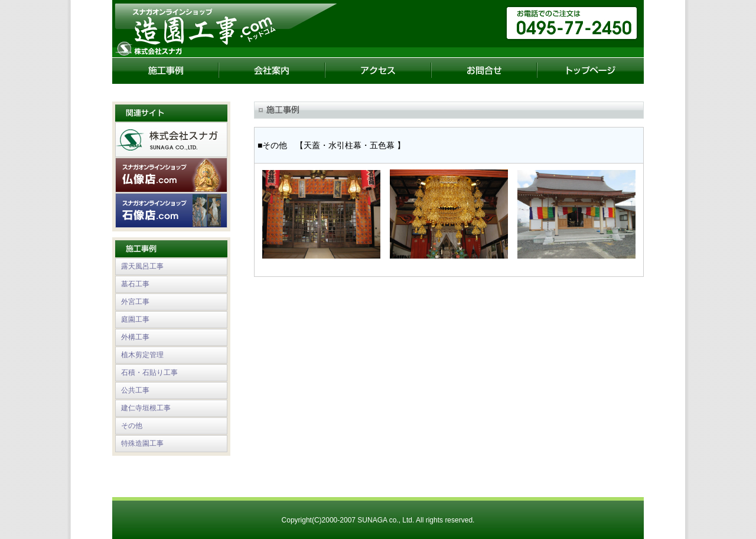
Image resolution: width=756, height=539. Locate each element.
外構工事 (135, 337)
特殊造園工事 (142, 443)
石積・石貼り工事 (149, 373)
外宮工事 (135, 302)
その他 (132, 426)
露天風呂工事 (142, 266)
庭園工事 (135, 319)
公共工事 (135, 390)
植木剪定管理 (142, 355)
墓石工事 (135, 284)
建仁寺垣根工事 (146, 408)
